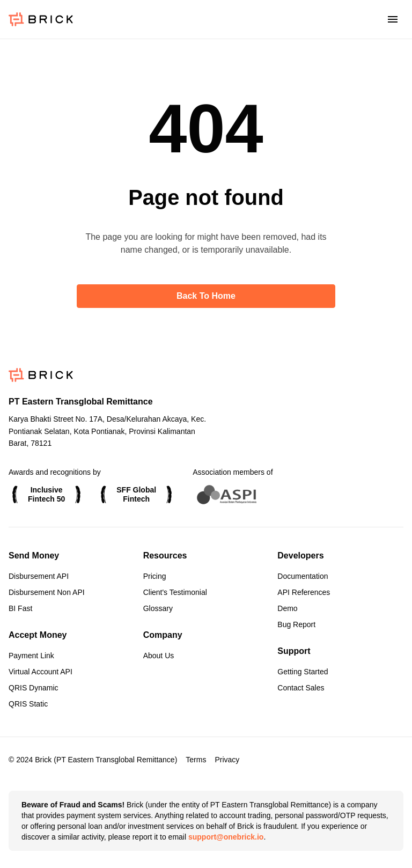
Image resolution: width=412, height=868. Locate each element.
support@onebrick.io (226, 837)
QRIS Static (28, 704)
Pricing (155, 576)
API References (304, 592)
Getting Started (303, 672)
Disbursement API (39, 576)
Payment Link (31, 656)
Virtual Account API (41, 672)
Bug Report (296, 624)
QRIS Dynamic (34, 688)
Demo (287, 608)
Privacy (227, 760)
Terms (196, 760)
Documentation (303, 576)
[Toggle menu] (393, 19)
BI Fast (20, 608)
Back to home (206, 296)
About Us (159, 656)
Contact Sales (301, 688)
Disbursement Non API (47, 592)
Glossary (158, 608)
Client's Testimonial (175, 592)
